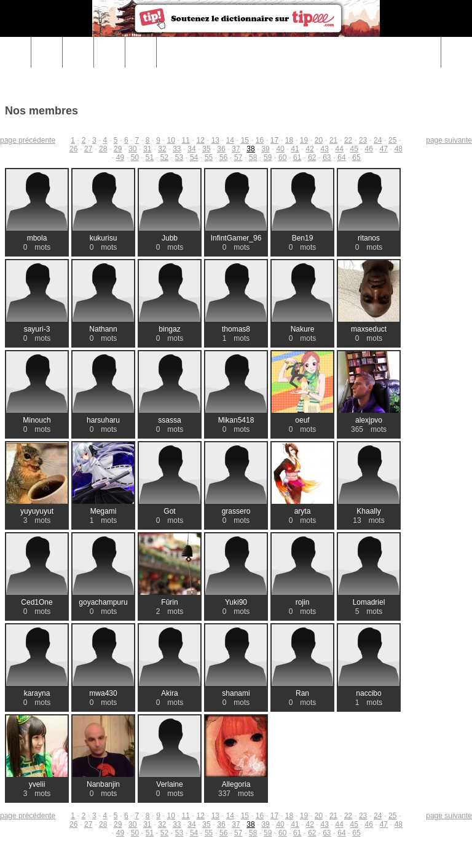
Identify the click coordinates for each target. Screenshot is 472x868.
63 (327, 157)
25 (392, 140)
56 (223, 157)
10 (171, 140)
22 (348, 140)
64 (341, 157)
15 (245, 140)
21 (333, 140)
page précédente (28, 140)
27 (88, 149)
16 (260, 140)
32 (162, 149)
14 (230, 140)
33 (177, 149)
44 (340, 149)
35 (206, 149)
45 (354, 149)
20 (319, 140)
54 (194, 157)
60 (282, 157)
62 (312, 157)
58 (253, 157)
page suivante (449, 140)
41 (295, 149)
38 (250, 149)
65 (356, 157)
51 (150, 157)
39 (265, 149)
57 (238, 157)
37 (236, 149)
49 (120, 157)
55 (209, 157)
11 (186, 140)
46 (369, 149)
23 (363, 140)
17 (274, 140)
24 (378, 140)
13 (215, 140)
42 (309, 149)
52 (164, 157)
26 (73, 149)
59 (268, 157)
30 (132, 149)
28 (103, 149)
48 (399, 149)
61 (297, 157)
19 (304, 140)
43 (325, 149)
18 (289, 140)
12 (201, 140)
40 (280, 149)
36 (221, 149)
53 (179, 157)
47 (384, 149)
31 (147, 149)
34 (191, 149)
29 (118, 149)
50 (135, 157)
